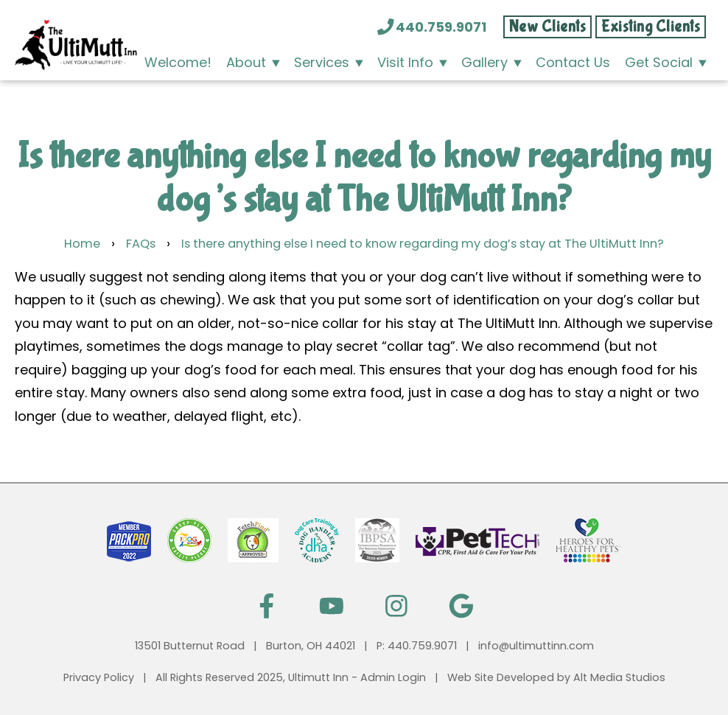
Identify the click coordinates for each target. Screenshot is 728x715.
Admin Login (393, 677)
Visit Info (405, 62)
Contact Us (573, 62)
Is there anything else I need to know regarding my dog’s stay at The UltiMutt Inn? (423, 244)
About (246, 62)
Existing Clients (651, 27)
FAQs (141, 244)
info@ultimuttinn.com (536, 646)
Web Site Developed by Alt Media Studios (556, 677)
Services (322, 62)
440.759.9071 (433, 27)
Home (82, 244)
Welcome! (178, 62)
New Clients (548, 27)
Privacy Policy (99, 677)
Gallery (484, 62)
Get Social (659, 62)
